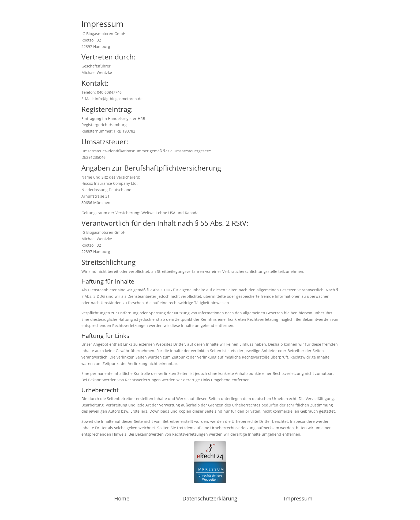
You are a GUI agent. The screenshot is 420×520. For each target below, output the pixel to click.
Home (122, 498)
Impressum (298, 498)
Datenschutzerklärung (210, 498)
